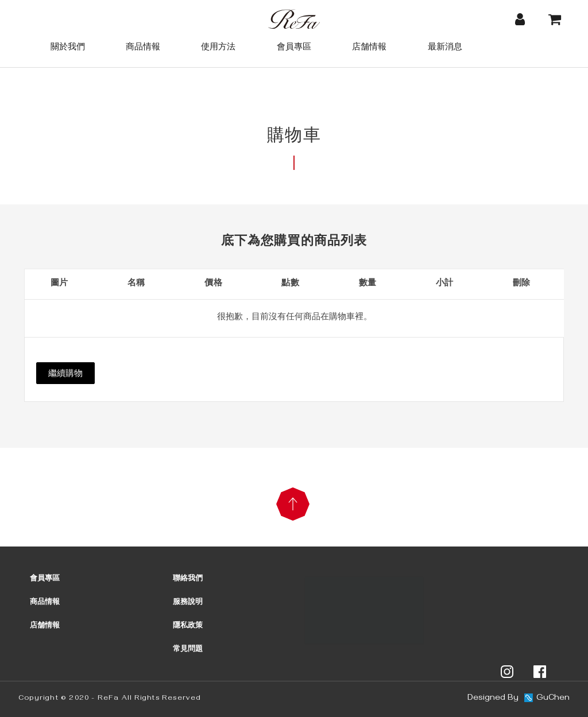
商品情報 (143, 46)
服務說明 (188, 603)
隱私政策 (188, 626)
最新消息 (445, 46)
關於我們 (68, 46)
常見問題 (188, 650)
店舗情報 (369, 46)
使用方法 (218, 46)
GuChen (553, 699)
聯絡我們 (188, 579)
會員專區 (294, 46)
